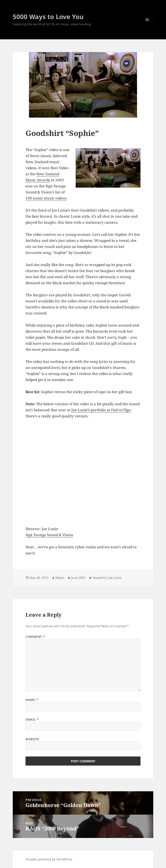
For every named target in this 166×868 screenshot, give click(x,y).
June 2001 (78, 578)
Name (32, 700)
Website (32, 739)
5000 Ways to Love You (48, 17)
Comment (35, 637)
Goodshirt (100, 578)
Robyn (60, 578)
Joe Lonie (115, 578)
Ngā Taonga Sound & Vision (49, 535)
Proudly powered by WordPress (49, 859)
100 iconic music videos (46, 198)
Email (32, 719)
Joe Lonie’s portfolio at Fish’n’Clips (101, 410)
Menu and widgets (147, 26)
